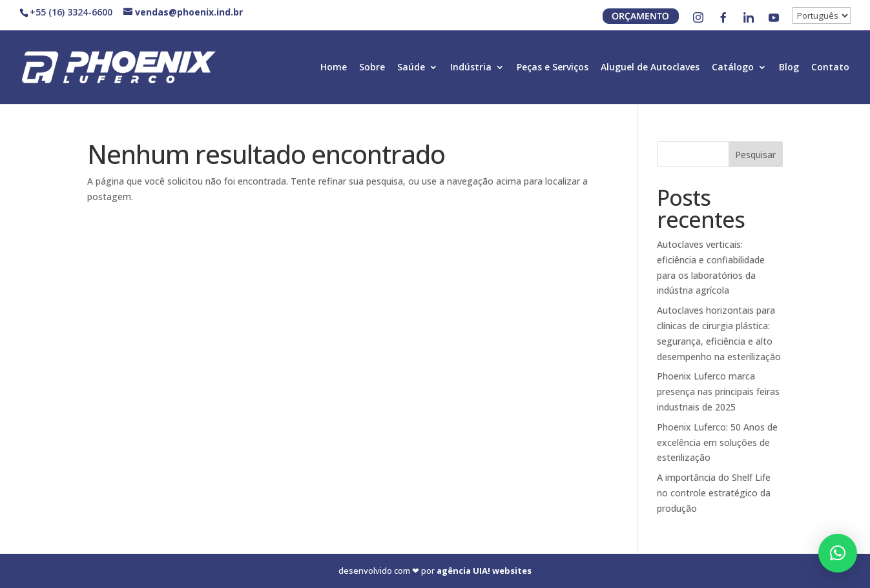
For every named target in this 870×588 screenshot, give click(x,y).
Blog (789, 68)
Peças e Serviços (553, 68)
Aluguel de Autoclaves (650, 68)
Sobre (372, 68)
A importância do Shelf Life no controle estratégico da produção (714, 493)
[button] (838, 553)
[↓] (822, 15)
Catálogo (733, 68)
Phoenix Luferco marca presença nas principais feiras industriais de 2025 (718, 391)
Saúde (411, 68)
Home (334, 68)
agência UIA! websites (484, 571)
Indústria (471, 68)
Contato (830, 68)
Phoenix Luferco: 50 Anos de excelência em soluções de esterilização (717, 442)
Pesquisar (755, 155)
